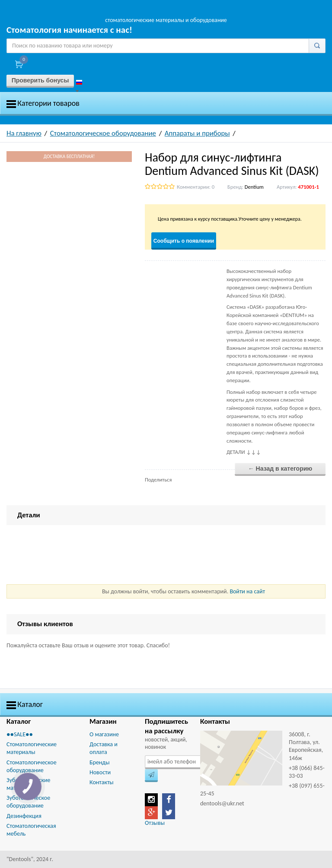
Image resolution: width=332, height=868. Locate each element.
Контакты (102, 782)
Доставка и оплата (104, 748)
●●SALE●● (20, 734)
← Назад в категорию (280, 469)
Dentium (254, 187)
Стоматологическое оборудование (103, 133)
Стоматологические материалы (32, 748)
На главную (24, 133)
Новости (100, 772)
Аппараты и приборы (197, 133)
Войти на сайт (247, 591)
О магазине (104, 734)
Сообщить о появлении (184, 241)
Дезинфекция (24, 816)
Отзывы (155, 823)
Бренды (99, 762)
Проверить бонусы (40, 80)
